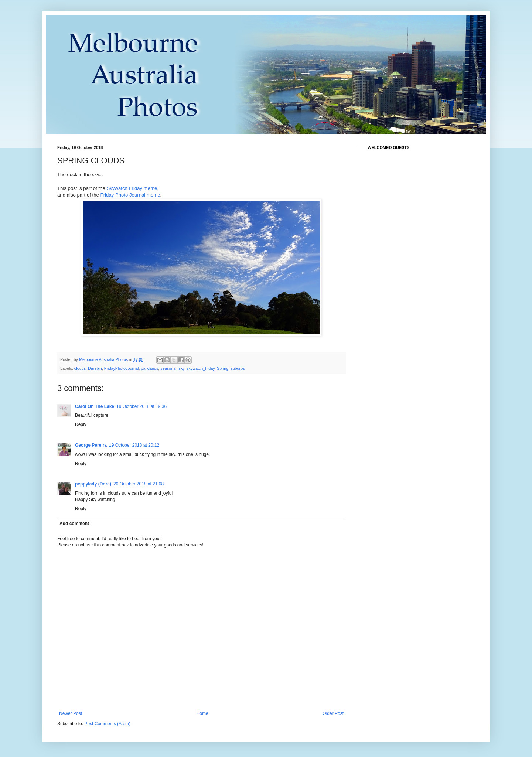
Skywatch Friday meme (132, 188)
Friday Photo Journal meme (130, 195)
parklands (149, 368)
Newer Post (71, 713)
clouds (80, 368)
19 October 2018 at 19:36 (141, 406)
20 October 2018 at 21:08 (139, 484)
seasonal (168, 368)
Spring (223, 368)
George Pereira (91, 445)
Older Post (333, 713)
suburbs (238, 368)
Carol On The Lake (95, 406)
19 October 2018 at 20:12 (134, 445)
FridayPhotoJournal (122, 368)
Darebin (95, 368)
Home (202, 713)
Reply (81, 424)
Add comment (74, 524)
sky (182, 368)
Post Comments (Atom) (107, 724)
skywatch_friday (201, 368)
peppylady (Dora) (93, 484)
